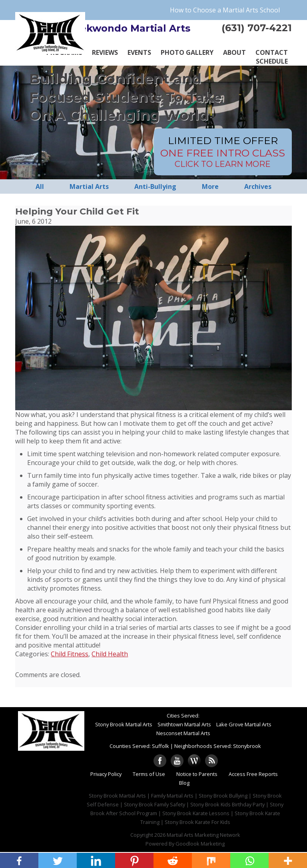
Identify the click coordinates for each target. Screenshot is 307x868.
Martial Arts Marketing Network (203, 835)
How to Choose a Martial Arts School (225, 10)
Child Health (110, 654)
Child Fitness (70, 654)
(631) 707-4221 (257, 28)
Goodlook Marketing (200, 844)
